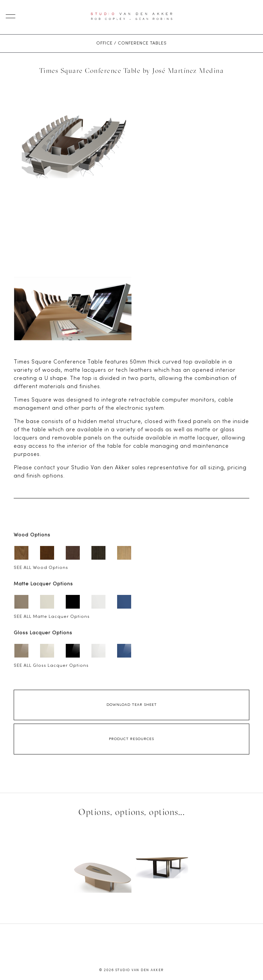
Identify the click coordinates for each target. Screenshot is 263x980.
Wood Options (32, 535)
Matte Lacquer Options (43, 584)
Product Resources (131, 739)
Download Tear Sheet (132, 705)
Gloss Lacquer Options (43, 633)
